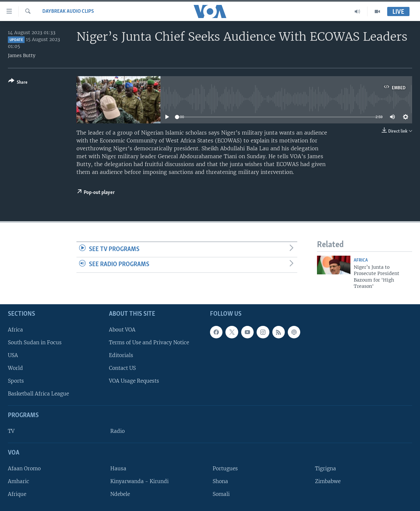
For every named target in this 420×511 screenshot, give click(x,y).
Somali (221, 494)
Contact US (122, 368)
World (15, 368)
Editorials (121, 355)
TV (11, 431)
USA (13, 355)
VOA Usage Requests (134, 381)
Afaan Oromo (24, 468)
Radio (117, 431)
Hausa (118, 468)
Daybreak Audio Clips (68, 11)
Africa (361, 260)
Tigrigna (325, 468)
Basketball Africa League (38, 394)
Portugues (225, 468)
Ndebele (120, 494)
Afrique (17, 494)
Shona (220, 481)
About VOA (122, 329)
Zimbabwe (328, 481)
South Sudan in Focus (35, 342)
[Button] (18, 83)
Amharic (19, 481)
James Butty (22, 55)
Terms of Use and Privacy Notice (149, 342)
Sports (16, 381)
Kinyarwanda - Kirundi (139, 481)
